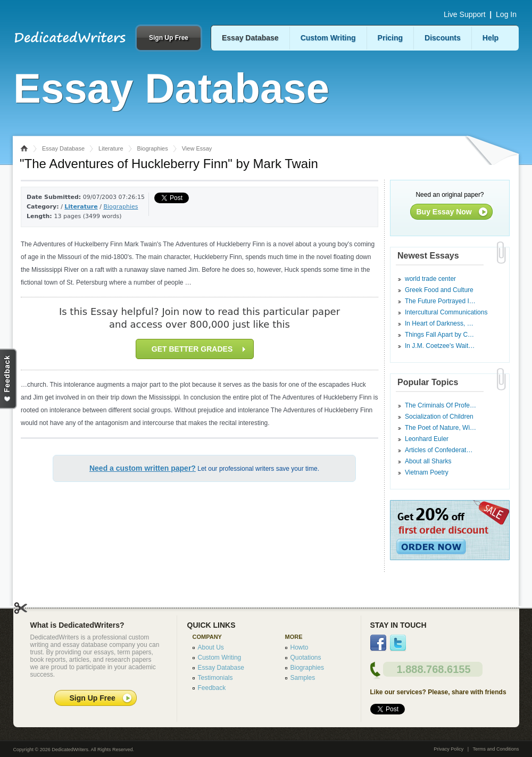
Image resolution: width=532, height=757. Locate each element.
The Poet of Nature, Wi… (440, 428)
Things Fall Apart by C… (439, 335)
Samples (303, 678)
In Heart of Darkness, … (439, 323)
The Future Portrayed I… (440, 301)
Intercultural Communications (446, 312)
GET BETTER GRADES (198, 349)
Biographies (153, 148)
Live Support (465, 14)
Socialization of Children (439, 417)
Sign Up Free (169, 38)
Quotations (306, 658)
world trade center (430, 279)
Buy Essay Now (444, 212)
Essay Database (250, 38)
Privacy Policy (448, 749)
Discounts (443, 38)
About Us (211, 647)
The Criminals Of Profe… (440, 405)
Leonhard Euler (427, 439)
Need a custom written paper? (143, 468)
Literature (111, 148)
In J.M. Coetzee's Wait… (440, 346)
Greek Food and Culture (439, 290)
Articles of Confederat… (439, 450)
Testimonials (215, 678)
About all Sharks (428, 461)
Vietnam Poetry (427, 472)
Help (491, 38)
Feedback (212, 688)
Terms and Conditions (496, 749)
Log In (506, 14)
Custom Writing (328, 38)
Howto (300, 647)
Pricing (390, 38)
